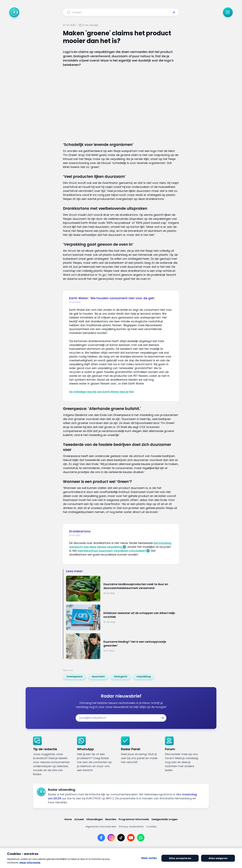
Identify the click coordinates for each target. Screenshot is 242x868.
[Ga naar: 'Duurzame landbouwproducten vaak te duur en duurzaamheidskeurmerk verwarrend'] (123, 589)
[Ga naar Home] (14, 12)
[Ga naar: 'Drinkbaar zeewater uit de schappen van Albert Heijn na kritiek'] (123, 617)
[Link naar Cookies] (151, 827)
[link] (75, 677)
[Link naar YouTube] (131, 838)
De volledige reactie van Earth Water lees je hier (102, 392)
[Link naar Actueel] (79, 819)
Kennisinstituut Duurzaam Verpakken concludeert (112, 551)
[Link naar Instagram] (111, 838)
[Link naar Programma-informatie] (134, 819)
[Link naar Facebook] (101, 838)
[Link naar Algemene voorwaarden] (101, 827)
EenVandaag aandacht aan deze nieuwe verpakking (120, 545)
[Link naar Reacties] (111, 819)
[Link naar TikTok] (121, 838)
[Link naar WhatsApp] (141, 838)
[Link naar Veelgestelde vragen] (165, 819)
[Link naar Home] (68, 819)
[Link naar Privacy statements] (131, 827)
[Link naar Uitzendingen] (95, 819)
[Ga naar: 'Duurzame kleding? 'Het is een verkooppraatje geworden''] (123, 646)
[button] (173, 12)
